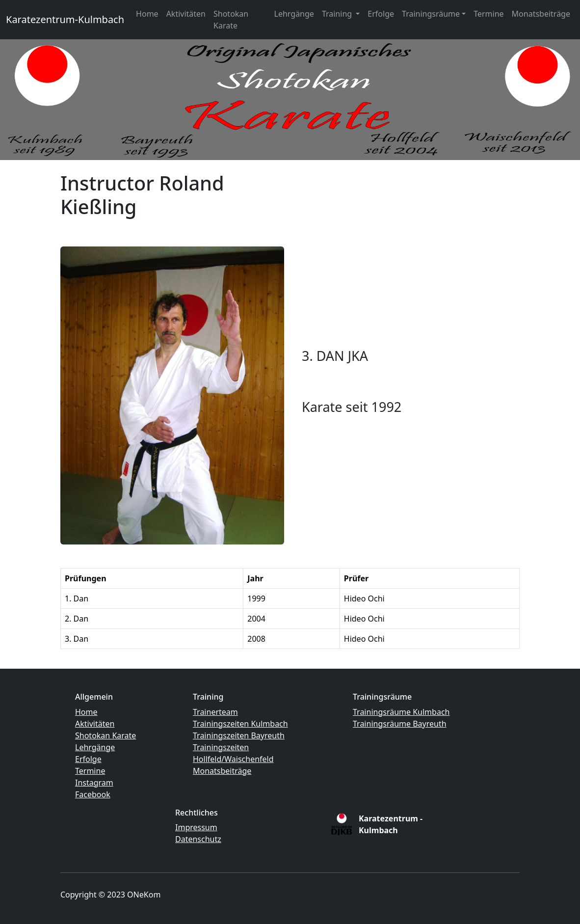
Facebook (93, 794)
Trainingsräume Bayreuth (400, 724)
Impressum (196, 827)
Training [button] (338, 14)
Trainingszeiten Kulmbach (240, 724)
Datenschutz (198, 839)
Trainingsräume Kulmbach (401, 712)
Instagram (94, 783)
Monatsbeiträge (541, 14)
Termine (488, 14)
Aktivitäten (186, 14)
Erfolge (381, 14)
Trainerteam (215, 712)
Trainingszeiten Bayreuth (239, 735)
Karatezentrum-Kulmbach (65, 19)
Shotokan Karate (231, 20)
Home (147, 14)
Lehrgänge (294, 14)
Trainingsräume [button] (431, 14)
